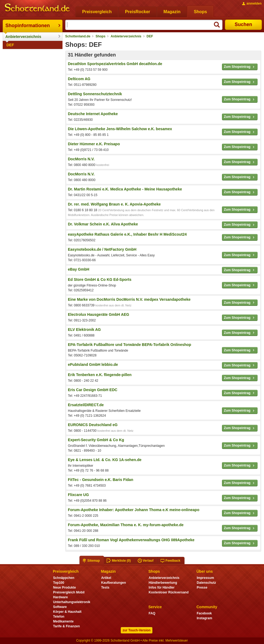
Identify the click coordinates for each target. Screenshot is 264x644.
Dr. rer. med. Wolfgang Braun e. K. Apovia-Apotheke (114, 204)
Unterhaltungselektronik (72, 602)
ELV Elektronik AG (84, 330)
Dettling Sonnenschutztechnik (95, 94)
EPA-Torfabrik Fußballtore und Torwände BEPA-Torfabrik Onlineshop (130, 345)
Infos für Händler (162, 588)
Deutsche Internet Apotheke (93, 114)
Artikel (106, 578)
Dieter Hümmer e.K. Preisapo (94, 144)
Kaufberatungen (113, 583)
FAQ (152, 613)
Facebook (204, 613)
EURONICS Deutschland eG (93, 425)
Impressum (205, 578)
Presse (202, 588)
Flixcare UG (78, 495)
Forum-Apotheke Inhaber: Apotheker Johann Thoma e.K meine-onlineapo (134, 510)
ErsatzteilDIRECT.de (86, 405)
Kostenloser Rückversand (169, 592)
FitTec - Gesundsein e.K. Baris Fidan (100, 480)
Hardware (60, 597)
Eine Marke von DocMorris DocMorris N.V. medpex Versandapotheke (129, 299)
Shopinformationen (28, 26)
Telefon (59, 617)
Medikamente (63, 621)
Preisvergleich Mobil (69, 592)
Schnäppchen (64, 578)
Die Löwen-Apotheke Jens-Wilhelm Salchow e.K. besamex (120, 129)
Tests (105, 588)
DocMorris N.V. (81, 159)
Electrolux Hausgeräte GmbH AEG (98, 314)
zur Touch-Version (137, 630)
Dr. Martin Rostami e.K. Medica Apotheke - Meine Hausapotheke (125, 189)
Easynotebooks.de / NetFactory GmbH (102, 249)
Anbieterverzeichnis (23, 37)
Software (60, 607)
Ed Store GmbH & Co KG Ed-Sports (100, 279)
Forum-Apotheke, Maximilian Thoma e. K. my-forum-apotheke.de (126, 525)
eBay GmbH (79, 269)
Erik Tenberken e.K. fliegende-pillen (100, 375)
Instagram (204, 618)
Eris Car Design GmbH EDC (93, 390)
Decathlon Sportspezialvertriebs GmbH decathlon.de (115, 64)
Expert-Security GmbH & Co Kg (96, 440)
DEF (10, 45)
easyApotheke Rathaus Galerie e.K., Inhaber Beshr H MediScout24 (127, 234)
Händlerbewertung (163, 583)
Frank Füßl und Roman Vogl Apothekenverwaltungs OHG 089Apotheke (131, 540)
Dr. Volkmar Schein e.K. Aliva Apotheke (103, 224)
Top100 (59, 583)
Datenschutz (206, 583)
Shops (101, 36)
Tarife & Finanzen (66, 626)
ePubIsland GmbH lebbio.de (93, 365)
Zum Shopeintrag (240, 67)
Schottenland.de (78, 36)
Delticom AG (79, 79)
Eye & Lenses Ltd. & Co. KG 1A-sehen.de (105, 460)
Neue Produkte (65, 588)
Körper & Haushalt (67, 612)
